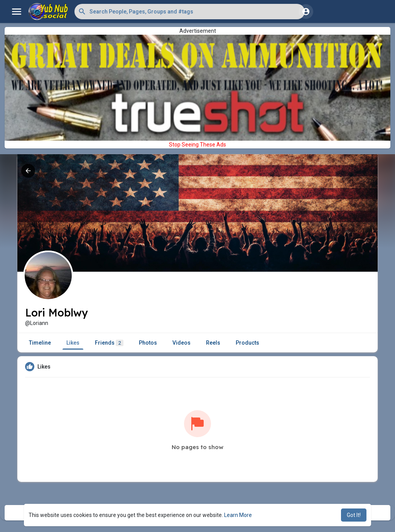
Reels (213, 343)
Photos (148, 343)
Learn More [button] (238, 515)
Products (247, 343)
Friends (109, 343)
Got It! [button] (354, 515)
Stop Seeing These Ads (197, 145)
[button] (190, 12)
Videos (181, 343)
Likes (73, 343)
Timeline (40, 343)
